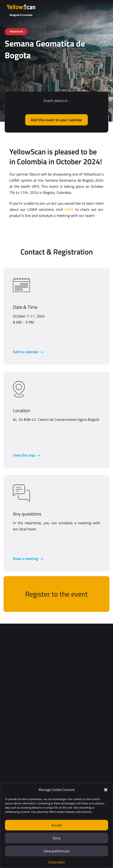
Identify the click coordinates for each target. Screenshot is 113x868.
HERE (69, 209)
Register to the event (56, 594)
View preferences (57, 851)
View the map (24, 455)
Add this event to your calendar (56, 120)
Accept (56, 825)
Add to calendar (26, 352)
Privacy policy (57, 862)
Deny (57, 838)
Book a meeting (25, 559)
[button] (106, 790)
